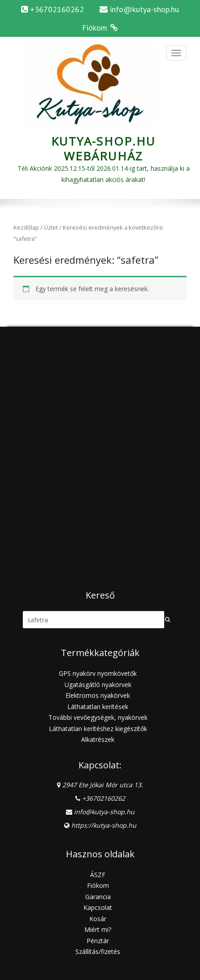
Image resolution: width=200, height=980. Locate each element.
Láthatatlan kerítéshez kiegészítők (98, 729)
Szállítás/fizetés (98, 951)
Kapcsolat (98, 907)
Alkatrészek (98, 739)
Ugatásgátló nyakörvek (98, 685)
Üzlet (51, 227)
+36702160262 (104, 798)
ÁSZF (98, 875)
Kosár (98, 919)
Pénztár (98, 941)
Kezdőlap (26, 227)
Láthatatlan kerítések (98, 707)
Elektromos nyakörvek (98, 695)
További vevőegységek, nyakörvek (98, 717)
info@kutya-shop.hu (144, 9)
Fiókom (98, 885)
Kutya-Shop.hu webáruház (103, 149)
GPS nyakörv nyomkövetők (98, 673)
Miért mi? (98, 929)
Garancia (98, 897)
